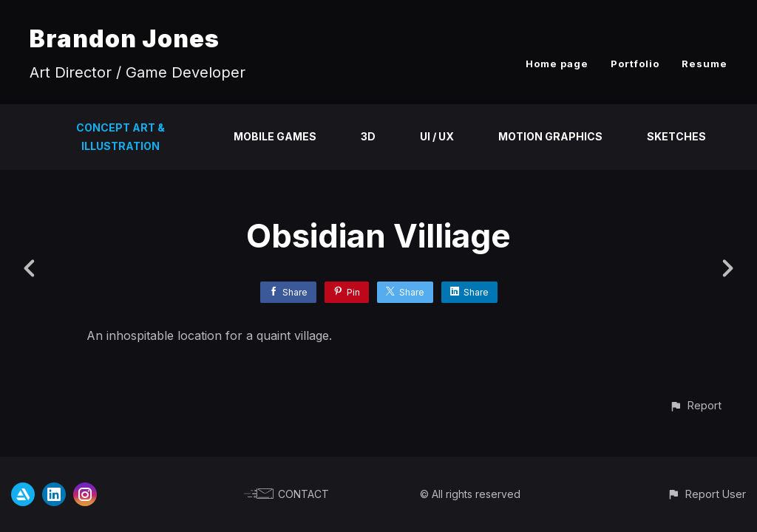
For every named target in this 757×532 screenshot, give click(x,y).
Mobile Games (275, 136)
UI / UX (437, 136)
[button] (695, 405)
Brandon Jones (125, 39)
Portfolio (635, 64)
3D (368, 136)
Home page (557, 64)
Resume (705, 64)
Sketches (676, 136)
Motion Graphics (550, 136)
